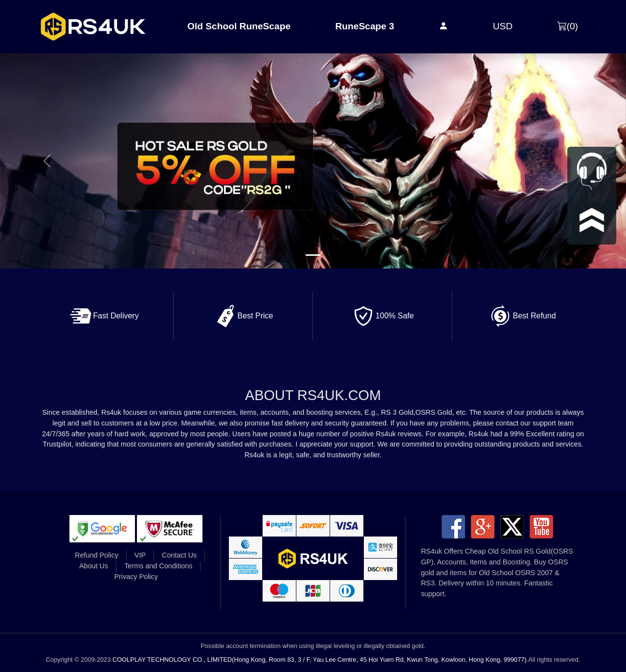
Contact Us (179, 555)
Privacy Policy (136, 577)
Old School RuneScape (239, 26)
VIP (140, 555)
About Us (94, 566)
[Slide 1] (313, 255)
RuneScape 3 (365, 26)
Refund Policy (97, 555)
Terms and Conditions (158, 566)
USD (503, 26)
